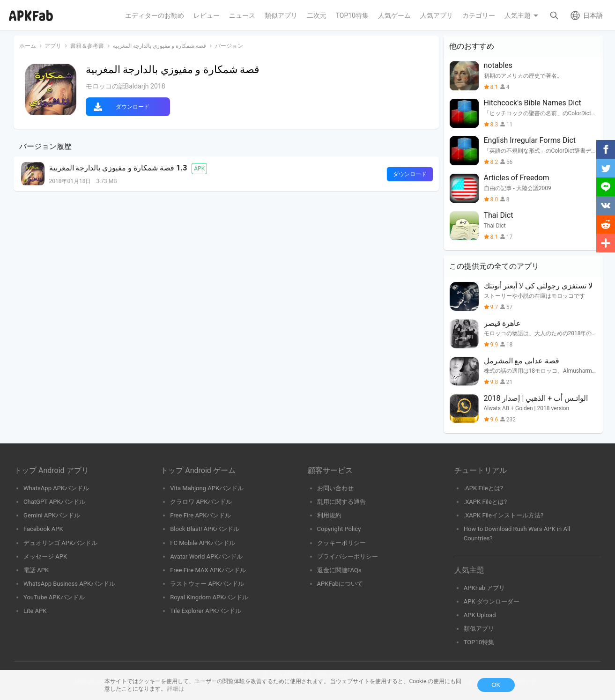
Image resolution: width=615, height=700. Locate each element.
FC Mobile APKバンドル (202, 543)
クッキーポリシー (341, 543)
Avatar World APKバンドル (206, 556)
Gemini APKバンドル (52, 515)
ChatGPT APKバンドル (54, 502)
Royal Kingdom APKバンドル (209, 597)
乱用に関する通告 (341, 502)
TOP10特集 (479, 642)
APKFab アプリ (485, 588)
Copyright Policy (339, 529)
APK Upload (480, 615)
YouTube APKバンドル (54, 597)
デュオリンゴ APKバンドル (60, 543)
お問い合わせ (335, 488)
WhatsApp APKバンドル (56, 488)
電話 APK (36, 570)
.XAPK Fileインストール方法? (504, 515)
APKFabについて (340, 584)
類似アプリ (479, 629)
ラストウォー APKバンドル (207, 584)
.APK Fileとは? (483, 488)
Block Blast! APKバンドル (205, 529)
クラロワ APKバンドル (201, 502)
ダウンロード (133, 107)
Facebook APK (43, 529)
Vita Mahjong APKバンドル (207, 488)
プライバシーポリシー (348, 556)
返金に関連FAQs (339, 570)
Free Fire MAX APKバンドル (208, 570)
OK (496, 685)
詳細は (176, 689)
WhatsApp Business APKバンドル (69, 584)
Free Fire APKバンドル (200, 515)
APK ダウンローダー (492, 601)
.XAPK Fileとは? (485, 502)
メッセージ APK (45, 556)
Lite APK (35, 611)
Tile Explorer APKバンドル (206, 611)
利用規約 (329, 515)
